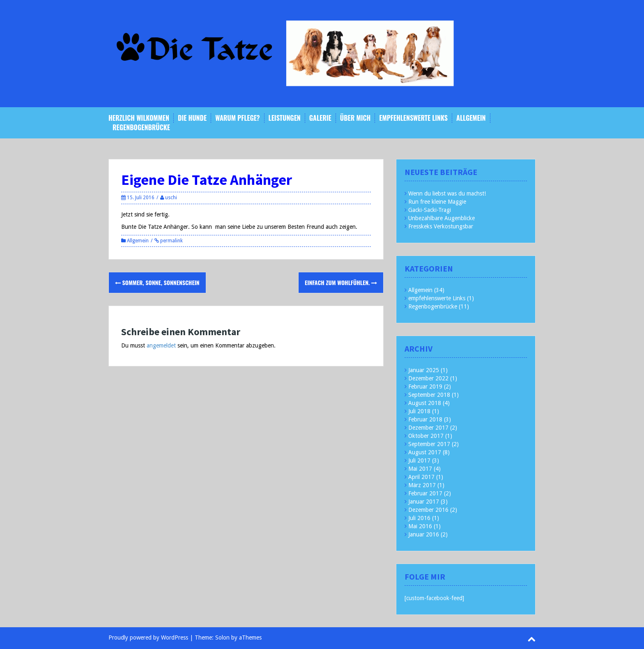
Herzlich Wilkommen (139, 118)
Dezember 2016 (428, 510)
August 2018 (425, 403)
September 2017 (429, 444)
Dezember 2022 (428, 378)
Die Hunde (192, 118)
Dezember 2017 (428, 428)
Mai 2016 (420, 526)
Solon (222, 637)
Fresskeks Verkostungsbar (441, 226)
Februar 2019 (425, 387)
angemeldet (161, 345)
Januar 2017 (424, 502)
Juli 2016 (419, 518)
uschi (171, 198)
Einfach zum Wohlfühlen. (341, 282)
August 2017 (425, 452)
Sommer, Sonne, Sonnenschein (157, 282)
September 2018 (429, 395)
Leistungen (285, 118)
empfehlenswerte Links (413, 118)
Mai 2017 (420, 469)
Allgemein (471, 118)
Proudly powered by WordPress (148, 637)
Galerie (320, 118)
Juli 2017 (419, 460)
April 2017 (421, 477)
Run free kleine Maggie (437, 202)
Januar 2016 (424, 534)
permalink (171, 241)
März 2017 (422, 485)
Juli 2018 (419, 411)
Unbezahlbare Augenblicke (442, 218)
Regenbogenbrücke (141, 128)
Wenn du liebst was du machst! (447, 193)
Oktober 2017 (426, 436)
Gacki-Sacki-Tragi (430, 210)
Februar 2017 (425, 493)
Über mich (355, 118)
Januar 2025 (424, 370)
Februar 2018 (425, 419)
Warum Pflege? (237, 118)
